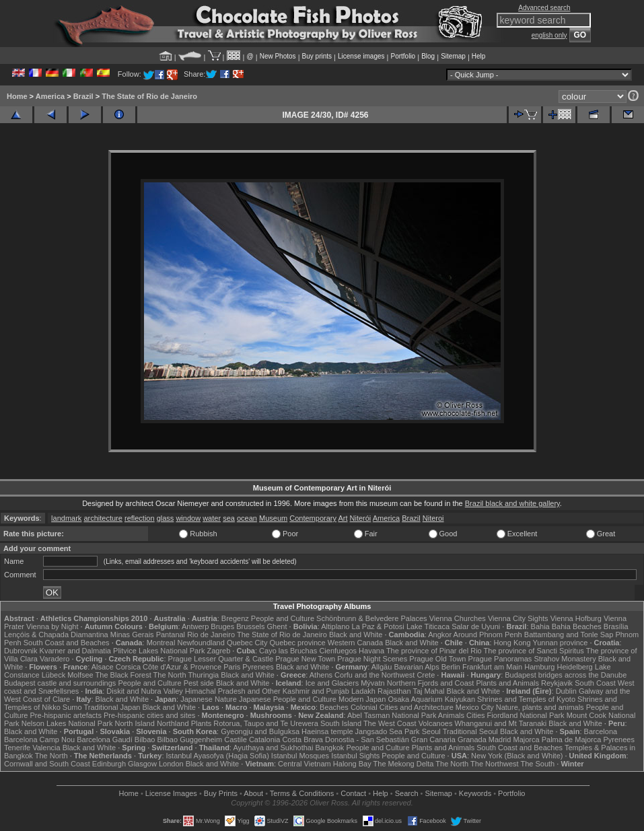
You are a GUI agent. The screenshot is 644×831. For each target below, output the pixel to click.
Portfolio (403, 56)
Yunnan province (560, 643)
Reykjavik (557, 683)
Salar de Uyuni (476, 626)
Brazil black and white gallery (512, 503)
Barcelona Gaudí (105, 739)
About (253, 793)
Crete (426, 675)
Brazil (83, 96)
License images (361, 56)
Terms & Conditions (302, 793)
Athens (321, 675)
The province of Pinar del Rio (434, 651)
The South (537, 764)
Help (479, 56)
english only (549, 35)
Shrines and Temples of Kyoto (526, 699)
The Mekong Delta (404, 764)
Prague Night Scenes (372, 659)
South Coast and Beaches (67, 643)
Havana (371, 651)
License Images (171, 793)
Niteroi (433, 518)
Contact (353, 793)
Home (17, 96)
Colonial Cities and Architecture (402, 707)
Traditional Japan (112, 707)
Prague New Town (305, 659)
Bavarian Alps (416, 667)
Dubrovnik (21, 651)
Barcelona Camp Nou (39, 739)
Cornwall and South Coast (47, 764)
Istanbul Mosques (300, 756)
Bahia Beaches (577, 626)
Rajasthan (394, 691)
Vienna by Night (52, 626)
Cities (476, 715)
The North (170, 675)
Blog (428, 56)
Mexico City (475, 707)
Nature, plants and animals (540, 707)
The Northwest (495, 764)
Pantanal (171, 635)
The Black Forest (123, 675)
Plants (202, 723)
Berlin (451, 667)
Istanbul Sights (355, 756)
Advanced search (544, 8)
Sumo (72, 707)
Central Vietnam (305, 764)
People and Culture (283, 618)
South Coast (595, 683)
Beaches (334, 707)
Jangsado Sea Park (388, 731)
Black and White (356, 635)
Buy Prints (221, 793)
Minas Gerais (132, 635)
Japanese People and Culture (288, 699)
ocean (247, 518)
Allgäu (382, 667)
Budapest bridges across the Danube (566, 675)
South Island (341, 723)
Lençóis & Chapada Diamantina (56, 635)
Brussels (250, 626)
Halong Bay (352, 764)
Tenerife (17, 748)
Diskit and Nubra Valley (145, 691)
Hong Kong (512, 643)
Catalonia (264, 739)
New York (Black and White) (517, 756)
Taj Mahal (428, 691)
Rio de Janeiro (211, 635)
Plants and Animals (507, 683)
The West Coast (390, 723)
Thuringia (203, 675)
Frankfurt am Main (492, 667)
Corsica (128, 667)
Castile (236, 739)
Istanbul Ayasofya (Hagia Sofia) (218, 756)
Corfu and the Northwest (374, 675)
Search (407, 793)
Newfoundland (201, 643)
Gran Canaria (433, 739)
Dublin (566, 691)
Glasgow (142, 764)
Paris (232, 667)
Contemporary (313, 518)
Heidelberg (575, 667)
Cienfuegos (338, 651)
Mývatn (372, 683)
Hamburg (539, 667)
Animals (451, 715)
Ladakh (363, 691)
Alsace (103, 667)
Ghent (277, 626)
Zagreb (218, 651)
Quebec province (297, 643)
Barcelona (601, 731)
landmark (66, 518)
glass (166, 518)
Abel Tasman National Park (392, 715)
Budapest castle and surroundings (60, 683)
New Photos (278, 56)
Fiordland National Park (526, 715)
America (50, 96)
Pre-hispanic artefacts (66, 715)
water (212, 518)
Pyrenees (258, 667)
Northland (173, 723)
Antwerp (195, 626)
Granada (472, 739)
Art (343, 518)
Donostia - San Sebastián (367, 739)
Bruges (222, 626)
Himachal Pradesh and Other (233, 691)
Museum (273, 518)
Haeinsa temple (327, 731)
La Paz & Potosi (378, 626)
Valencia (46, 748)
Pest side (199, 683)
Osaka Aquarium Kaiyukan (431, 699)
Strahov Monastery (565, 659)
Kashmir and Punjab (316, 691)
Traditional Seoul (470, 731)
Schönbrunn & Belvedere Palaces (372, 618)
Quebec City (247, 643)
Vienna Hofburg (576, 618)
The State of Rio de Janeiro (149, 96)
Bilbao (145, 739)
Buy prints (317, 56)
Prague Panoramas (500, 659)
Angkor (440, 635)
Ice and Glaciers (332, 683)
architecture (103, 518)
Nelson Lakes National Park (67, 723)
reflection (140, 518)
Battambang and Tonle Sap (569, 635)
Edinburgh (109, 764)
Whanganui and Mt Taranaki (500, 723)
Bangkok (330, 748)
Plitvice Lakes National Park (159, 651)
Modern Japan (362, 699)
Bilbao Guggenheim (190, 739)
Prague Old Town (437, 659)
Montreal (161, 643)
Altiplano (335, 626)
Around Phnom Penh (488, 635)
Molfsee (80, 675)
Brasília (616, 626)
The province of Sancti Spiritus (534, 651)
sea (229, 518)
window (188, 518)
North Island (135, 723)
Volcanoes (436, 723)
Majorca (527, 739)
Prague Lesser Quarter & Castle (221, 659)
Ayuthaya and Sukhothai (273, 748)
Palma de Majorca (572, 739)
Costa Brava (302, 739)
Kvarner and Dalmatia (75, 651)
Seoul (431, 731)
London (171, 764)
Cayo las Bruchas (288, 651)
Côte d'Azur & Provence (182, 667)
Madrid (500, 739)
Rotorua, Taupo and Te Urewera (266, 723)
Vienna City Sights (518, 618)
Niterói (361, 518)
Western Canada (355, 643)
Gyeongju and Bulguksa (260, 731)
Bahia (540, 626)
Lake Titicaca (428, 626)
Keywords (475, 793)
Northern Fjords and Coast (431, 683)
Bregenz (235, 618)
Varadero (55, 659)
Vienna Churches (458, 618)
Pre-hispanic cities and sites (149, 715)
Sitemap (453, 56)
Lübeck (53, 675)
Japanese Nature (209, 699)
